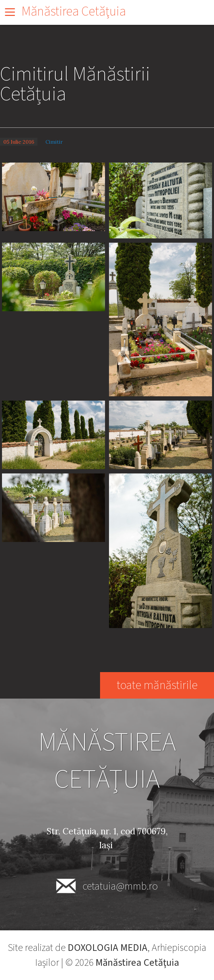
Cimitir (54, 142)
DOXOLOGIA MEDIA (107, 948)
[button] (53, 196)
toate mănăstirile (157, 685)
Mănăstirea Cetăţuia (74, 11)
